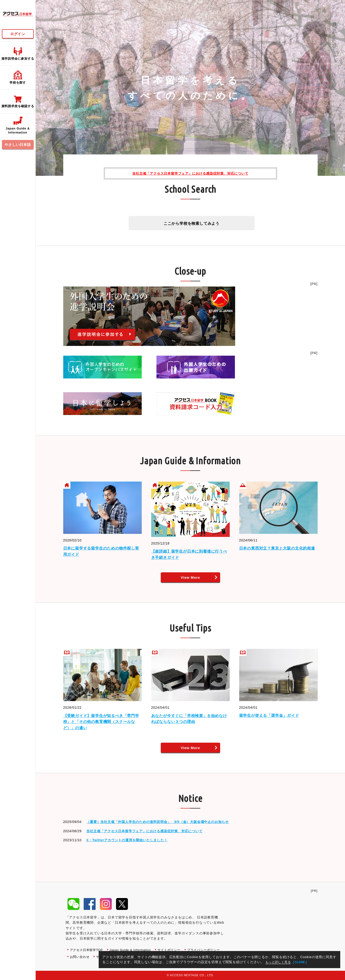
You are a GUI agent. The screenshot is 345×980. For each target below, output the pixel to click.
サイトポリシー (175, 950)
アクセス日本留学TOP (88, 950)
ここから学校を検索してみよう (192, 223)
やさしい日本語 (18, 145)
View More (190, 577)
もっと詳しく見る (279, 962)
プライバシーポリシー (87, 957)
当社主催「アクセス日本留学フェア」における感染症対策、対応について (190, 173)
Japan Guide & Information (134, 950)
